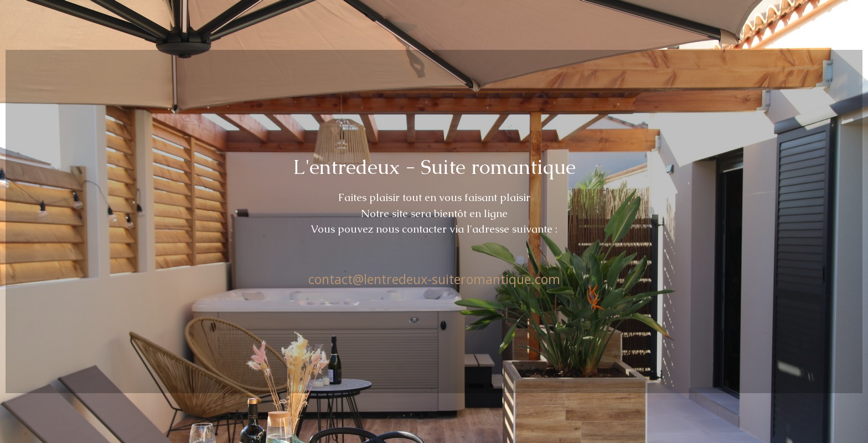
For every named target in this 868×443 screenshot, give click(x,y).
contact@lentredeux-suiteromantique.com (434, 279)
